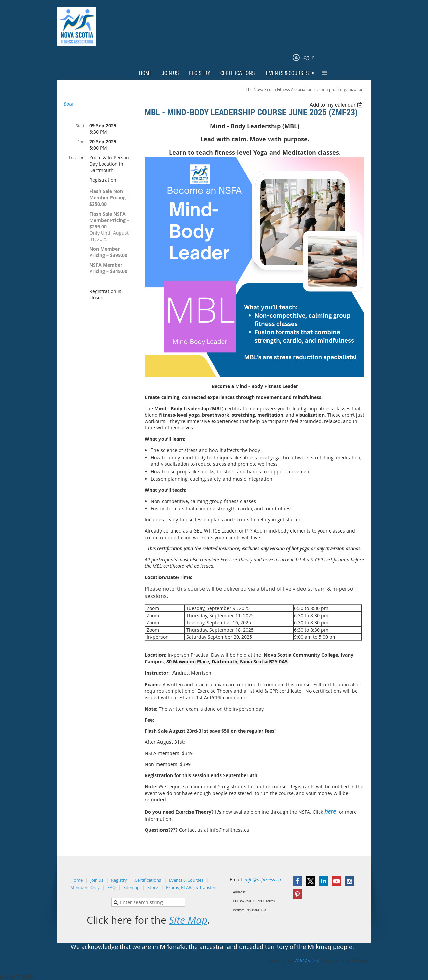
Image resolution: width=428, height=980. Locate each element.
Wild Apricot (307, 960)
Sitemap (132, 887)
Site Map (188, 920)
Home (76, 880)
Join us (97, 880)
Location (77, 158)
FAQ (112, 887)
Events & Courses (186, 880)
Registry (119, 880)
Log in (308, 57)
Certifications (148, 880)
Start (80, 126)
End (81, 142)
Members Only (85, 887)
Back (68, 104)
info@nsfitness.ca (263, 879)
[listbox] (337, 105)
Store (153, 887)
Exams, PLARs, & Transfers (192, 887)
